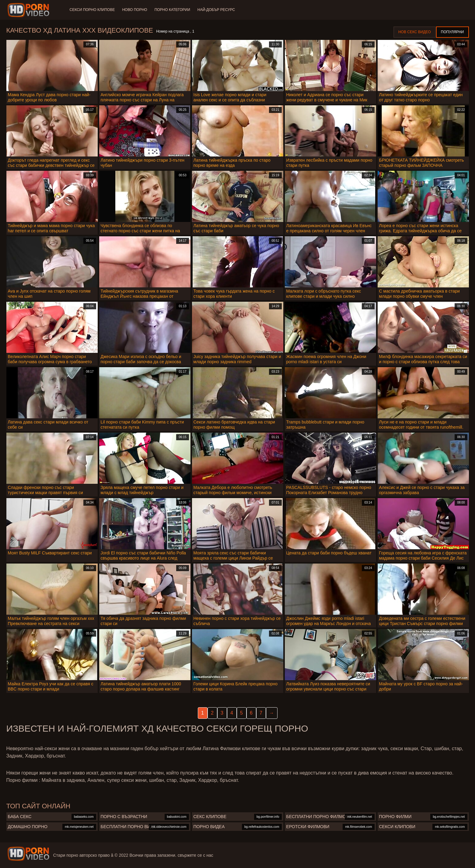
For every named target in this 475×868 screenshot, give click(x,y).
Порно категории (172, 10)
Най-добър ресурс (216, 10)
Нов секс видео (415, 32)
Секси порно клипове (92, 10)
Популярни (452, 32)
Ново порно (134, 10)
